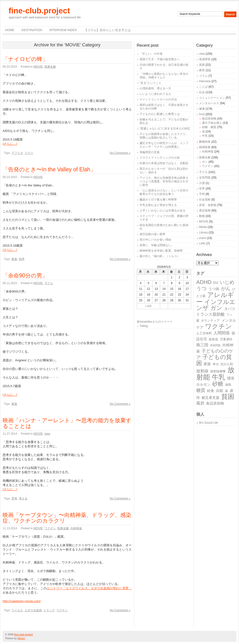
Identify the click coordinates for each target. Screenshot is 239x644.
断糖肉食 (205, 142)
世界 (202, 189)
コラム (203, 76)
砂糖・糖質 (209, 127)
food (202, 114)
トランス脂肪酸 (210, 314)
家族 (14, 259)
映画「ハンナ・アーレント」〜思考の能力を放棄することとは (67, 423)
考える (23, 498)
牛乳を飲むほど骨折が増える (158, 205)
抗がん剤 (227, 364)
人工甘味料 (204, 333)
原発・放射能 (208, 205)
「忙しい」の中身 (151, 54)
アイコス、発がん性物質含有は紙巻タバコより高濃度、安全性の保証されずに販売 (164, 181)
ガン (205, 162)
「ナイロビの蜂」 (25, 59)
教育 (202, 70)
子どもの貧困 (214, 360)
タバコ (230, 309)
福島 (228, 385)
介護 (202, 183)
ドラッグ (49, 610)
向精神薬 (76, 528)
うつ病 (214, 289)
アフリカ (17, 153)
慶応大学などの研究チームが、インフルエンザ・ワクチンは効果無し (164, 145)
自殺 (220, 391)
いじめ (227, 282)
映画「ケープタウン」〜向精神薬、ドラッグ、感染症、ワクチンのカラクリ (67, 518)
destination (32, 30)
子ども (49, 283)
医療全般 (50, 67)
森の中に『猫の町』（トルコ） (160, 256)
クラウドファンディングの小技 (160, 158)
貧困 (202, 65)
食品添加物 (209, 119)
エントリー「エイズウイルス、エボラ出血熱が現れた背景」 (89, 588)
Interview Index (63, 30)
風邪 (200, 403)
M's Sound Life (209, 423)
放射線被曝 (218, 371)
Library (204, 233)
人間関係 (222, 333)
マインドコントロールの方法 (158, 99)
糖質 (201, 390)
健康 (202, 109)
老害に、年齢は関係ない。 (157, 245)
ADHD (204, 282)
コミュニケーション (212, 98)
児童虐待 (226, 339)
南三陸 (202, 345)
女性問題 (205, 178)
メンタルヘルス (209, 103)
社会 (202, 92)
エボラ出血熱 (33, 610)
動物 (202, 216)
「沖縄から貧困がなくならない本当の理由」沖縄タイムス (164, 76)
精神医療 (205, 147)
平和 (202, 194)
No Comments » (120, 153)
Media (203, 227)
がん (226, 288)
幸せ (216, 364)
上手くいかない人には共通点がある (163, 211)
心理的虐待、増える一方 (155, 88)
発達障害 (205, 59)
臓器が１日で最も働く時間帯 (158, 200)
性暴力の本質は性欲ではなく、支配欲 (164, 163)
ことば (203, 87)
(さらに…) (10, 144)
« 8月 (149, 306)
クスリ (29, 153)
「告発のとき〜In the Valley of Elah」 (49, 169)
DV (216, 283)
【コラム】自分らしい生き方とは (107, 30)
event (203, 238)
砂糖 (218, 384)
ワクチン (50, 528)
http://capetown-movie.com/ (22, 601)
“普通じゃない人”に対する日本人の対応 (165, 129)
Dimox (21, 638)
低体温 (213, 339)
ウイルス (17, 610)
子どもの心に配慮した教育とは (160, 114)
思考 (14, 498)
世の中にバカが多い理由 (155, 240)
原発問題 (215, 345)
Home (10, 30)
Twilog (144, 326)
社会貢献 (205, 200)
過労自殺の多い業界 (152, 234)
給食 (211, 391)
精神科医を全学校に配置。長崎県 (161, 251)
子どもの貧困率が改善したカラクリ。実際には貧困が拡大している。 (164, 136)
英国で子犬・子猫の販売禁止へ (160, 59)
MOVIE (38, 67)
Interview (205, 81)
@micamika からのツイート (155, 322)
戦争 (22, 259)
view (47, 434)
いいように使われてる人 (155, 94)
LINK (202, 244)
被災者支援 (210, 398)
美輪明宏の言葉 (150, 152)
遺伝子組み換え (212, 123)
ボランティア (210, 321)
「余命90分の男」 (25, 276)
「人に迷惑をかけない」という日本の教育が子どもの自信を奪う (164, 192)
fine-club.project (39, 11)
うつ (201, 288)
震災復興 (205, 211)
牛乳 (205, 136)
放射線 (202, 371)
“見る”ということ (151, 83)
